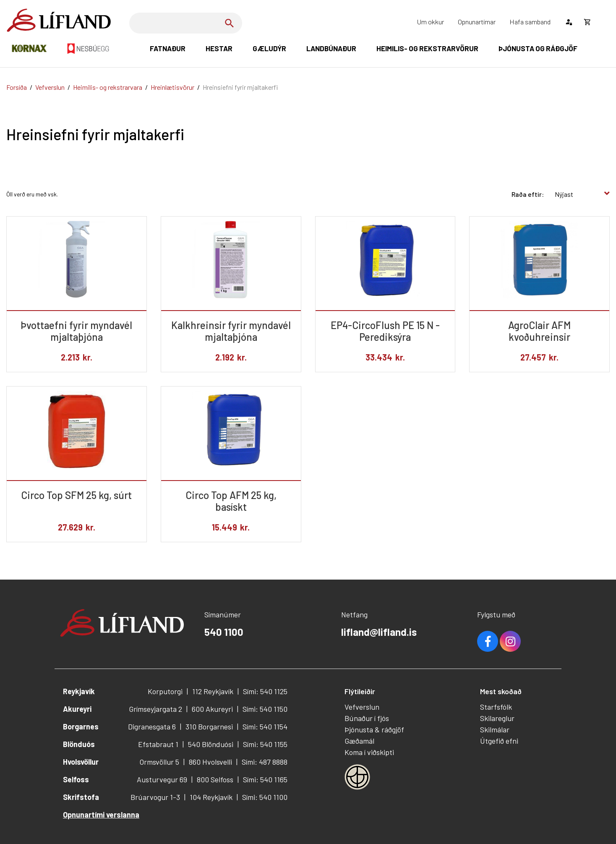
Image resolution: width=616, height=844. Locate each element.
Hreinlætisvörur (172, 87)
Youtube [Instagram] (510, 641)
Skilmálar (495, 729)
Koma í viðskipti (369, 752)
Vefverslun (50, 87)
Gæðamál (359, 741)
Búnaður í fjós (367, 718)
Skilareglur (497, 718)
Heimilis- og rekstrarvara (108, 87)
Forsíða (17, 87)
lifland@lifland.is (379, 632)
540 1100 (224, 632)
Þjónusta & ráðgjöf (374, 729)
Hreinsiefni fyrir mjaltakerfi (240, 87)
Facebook (488, 641)
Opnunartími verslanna (101, 815)
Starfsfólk (496, 707)
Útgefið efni (499, 741)
